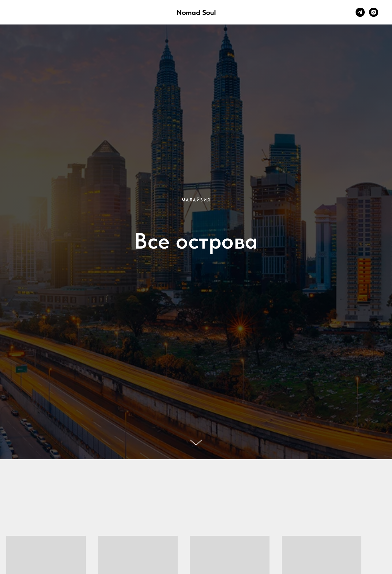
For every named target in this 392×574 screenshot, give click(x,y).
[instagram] (374, 12)
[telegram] (360, 12)
